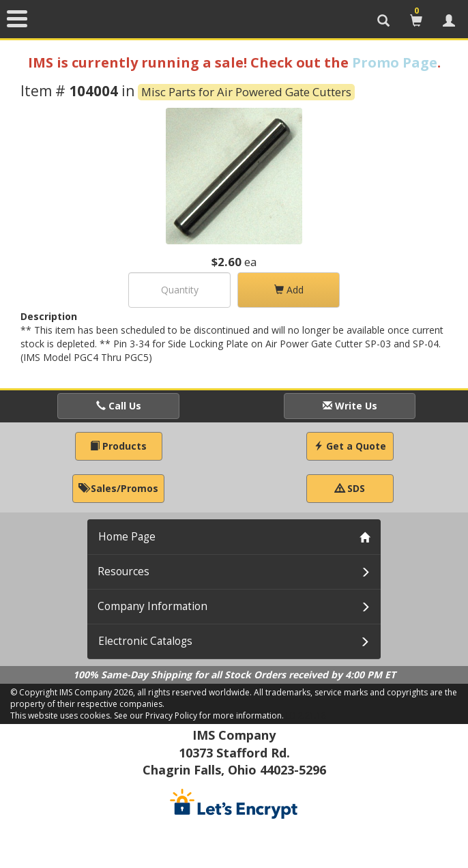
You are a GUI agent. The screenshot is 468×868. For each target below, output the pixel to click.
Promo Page (395, 62)
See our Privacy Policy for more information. (199, 715)
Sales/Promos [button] (118, 488)
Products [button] (118, 446)
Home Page (127, 537)
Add (289, 290)
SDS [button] (350, 488)
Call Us (119, 406)
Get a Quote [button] (350, 446)
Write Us (350, 406)
